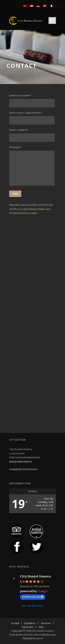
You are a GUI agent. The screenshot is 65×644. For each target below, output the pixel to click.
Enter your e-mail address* (33, 118)
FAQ (41, 627)
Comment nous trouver (23, 469)
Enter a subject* (33, 135)
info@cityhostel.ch (20, 462)
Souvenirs (27, 627)
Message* (33, 166)
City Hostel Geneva (35, 576)
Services (46, 623)
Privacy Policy (37, 209)
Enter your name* (33, 101)
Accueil (15, 623)
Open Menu (52, 21)
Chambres (30, 623)
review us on (33, 597)
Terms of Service (19, 213)
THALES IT (29, 639)
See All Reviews (32, 606)
